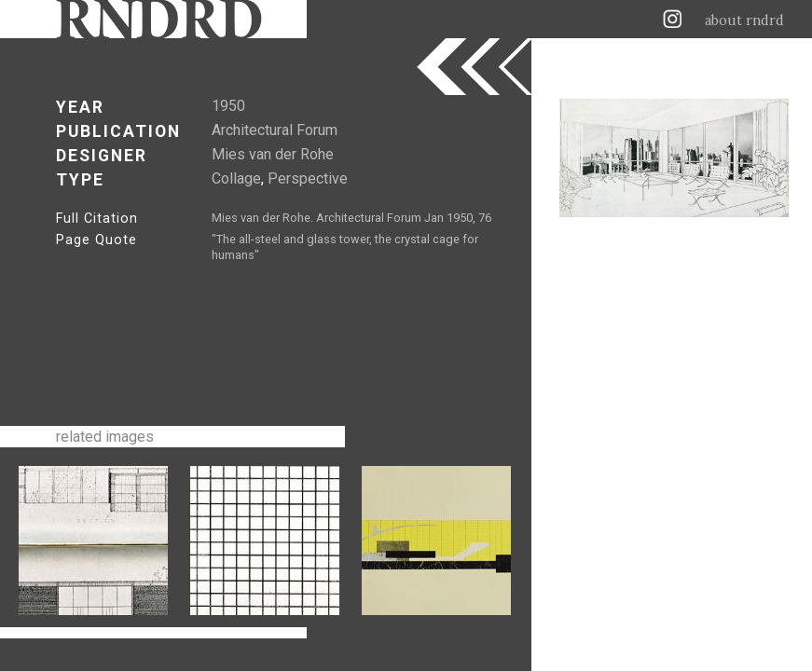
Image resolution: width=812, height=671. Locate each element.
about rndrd (744, 21)
